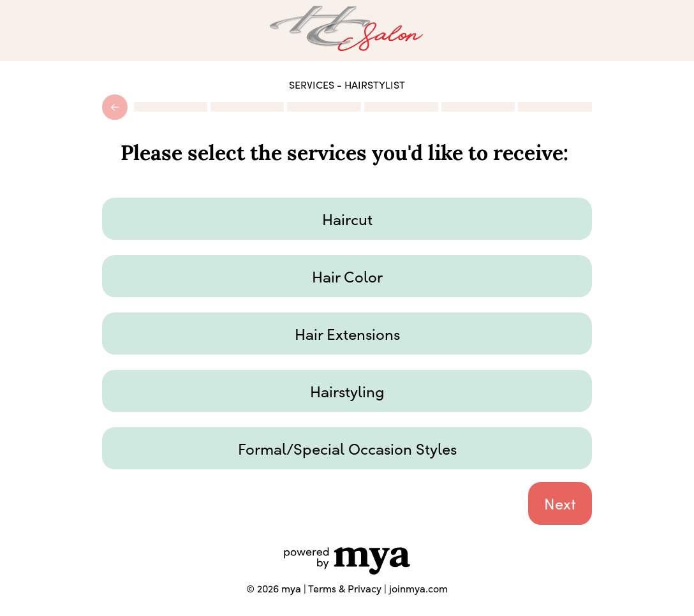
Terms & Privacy (345, 588)
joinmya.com (418, 588)
